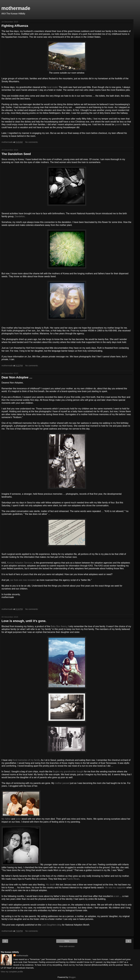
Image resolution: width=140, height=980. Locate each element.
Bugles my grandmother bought (68, 772)
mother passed (62, 783)
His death (50, 885)
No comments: (32, 142)
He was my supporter (115, 888)
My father (6, 819)
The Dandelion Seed (16, 154)
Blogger (72, 977)
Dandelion (20, 216)
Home (67, 941)
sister (18, 819)
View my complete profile (12, 972)
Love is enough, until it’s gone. (24, 621)
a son (116, 896)
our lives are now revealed (23, 580)
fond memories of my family (26, 760)
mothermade (16, 8)
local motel (52, 87)
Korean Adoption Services (20, 563)
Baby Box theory (59, 626)
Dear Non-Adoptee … (17, 377)
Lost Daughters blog (52, 925)
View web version (67, 946)
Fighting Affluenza (15, 26)
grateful (119, 124)
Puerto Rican (73, 879)
